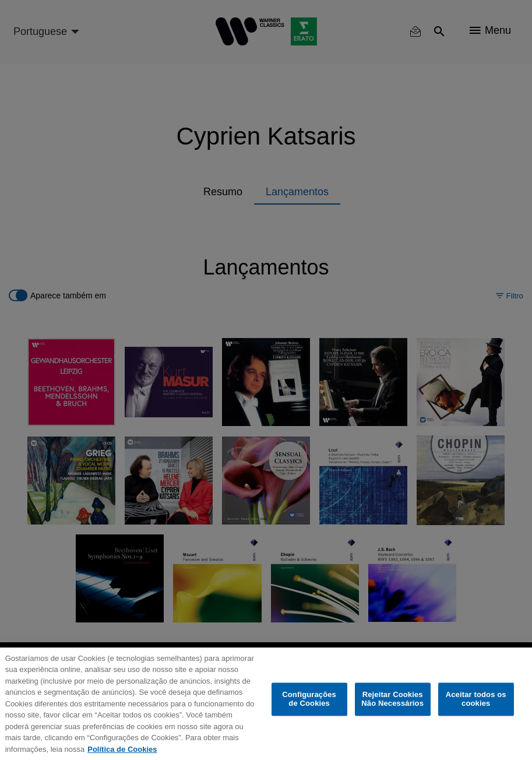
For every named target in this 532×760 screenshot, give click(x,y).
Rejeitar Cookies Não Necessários (392, 699)
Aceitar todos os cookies (476, 699)
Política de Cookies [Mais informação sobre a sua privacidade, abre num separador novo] (122, 749)
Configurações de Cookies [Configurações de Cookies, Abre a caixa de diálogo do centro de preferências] (309, 699)
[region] (266, 704)
